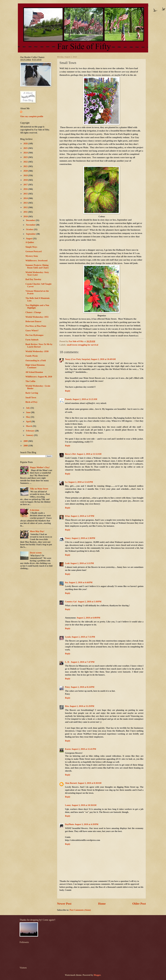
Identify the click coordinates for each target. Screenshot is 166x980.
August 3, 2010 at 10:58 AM (84, 805)
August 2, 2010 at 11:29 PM (82, 706)
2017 (26, 185)
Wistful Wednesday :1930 (37, 351)
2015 (26, 194)
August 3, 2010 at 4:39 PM (87, 824)
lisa (67, 582)
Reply (68, 391)
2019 (26, 175)
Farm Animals (32, 340)
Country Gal (71, 602)
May (28, 417)
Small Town (31, 398)
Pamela (68, 399)
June (28, 412)
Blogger (97, 975)
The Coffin (30, 381)
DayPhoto (70, 824)
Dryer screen (36, 553)
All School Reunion (34, 372)
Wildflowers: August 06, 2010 (39, 377)
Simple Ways (31, 247)
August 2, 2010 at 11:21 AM (85, 399)
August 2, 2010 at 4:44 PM (81, 582)
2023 (26, 157)
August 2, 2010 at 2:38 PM (83, 538)
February (31, 431)
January (30, 435)
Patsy (67, 687)
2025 (26, 148)
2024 (26, 153)
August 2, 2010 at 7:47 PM (83, 662)
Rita (67, 706)
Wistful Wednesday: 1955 (37, 317)
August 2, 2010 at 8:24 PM (82, 687)
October (30, 229)
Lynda (68, 637)
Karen (68, 749)
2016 (26, 189)
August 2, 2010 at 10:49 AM (103, 359)
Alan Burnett (71, 783)
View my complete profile (32, 116)
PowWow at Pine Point (36, 326)
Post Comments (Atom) (80, 910)
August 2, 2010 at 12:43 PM (80, 482)
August (30, 239)
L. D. (68, 662)
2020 (26, 171)
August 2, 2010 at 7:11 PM (83, 637)
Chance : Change (33, 312)
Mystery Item (32, 256)
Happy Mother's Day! (40, 467)
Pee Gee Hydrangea (34, 335)
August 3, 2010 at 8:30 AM (90, 783)
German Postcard (33, 251)
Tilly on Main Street (39, 489)
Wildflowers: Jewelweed (36, 261)
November (31, 225)
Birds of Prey (31, 402)
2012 (26, 207)
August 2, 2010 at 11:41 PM (84, 749)
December (31, 220)
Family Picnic (32, 356)
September (31, 234)
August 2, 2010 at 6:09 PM (88, 618)
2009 (26, 441)
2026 (26, 144)
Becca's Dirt (71, 454)
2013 (26, 203)
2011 (26, 212)
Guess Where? (32, 331)
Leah (67, 563)
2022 (26, 162)
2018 (26, 180)
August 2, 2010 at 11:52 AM (89, 454)
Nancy (68, 538)
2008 (26, 446)
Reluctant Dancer (33, 321)
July (28, 408)
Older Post (139, 904)
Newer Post (64, 904)
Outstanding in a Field (36, 361)
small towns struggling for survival (82, 345)
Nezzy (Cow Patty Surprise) (78, 359)
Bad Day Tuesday (33, 279)
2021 (26, 166)
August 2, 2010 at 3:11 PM (82, 563)
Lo (66, 482)
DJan (67, 516)
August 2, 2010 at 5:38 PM (90, 602)
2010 (26, 217)
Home (102, 904)
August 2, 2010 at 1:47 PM (82, 516)
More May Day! (37, 531)
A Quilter (30, 242)
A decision (34, 510)
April (29, 422)
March (29, 426)
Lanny (68, 805)
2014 (26, 198)
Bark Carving (32, 393)
